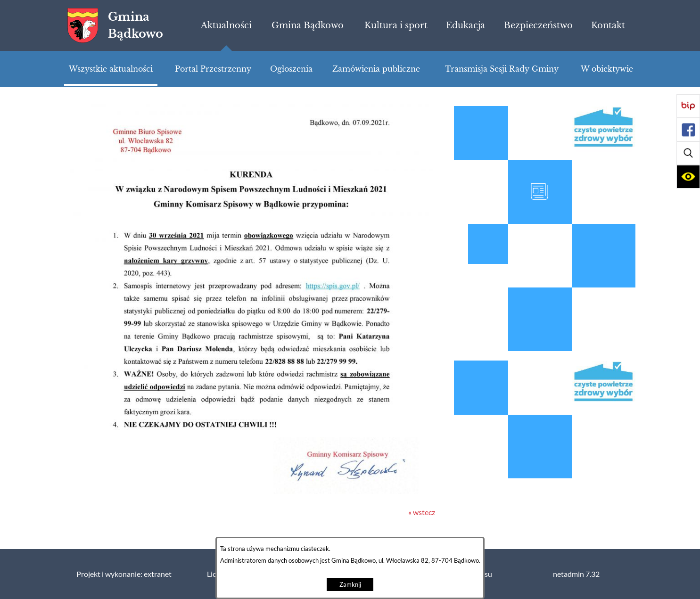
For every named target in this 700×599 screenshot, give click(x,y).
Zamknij (350, 585)
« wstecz (422, 512)
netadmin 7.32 (576, 574)
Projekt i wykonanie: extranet (124, 574)
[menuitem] (226, 25)
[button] (688, 153)
